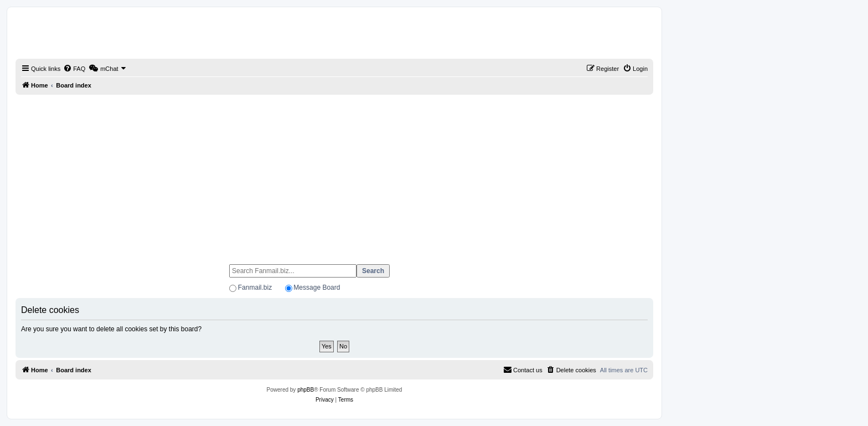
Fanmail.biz (255, 288)
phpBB (306, 390)
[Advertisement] (334, 174)
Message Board (317, 288)
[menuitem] (74, 69)
